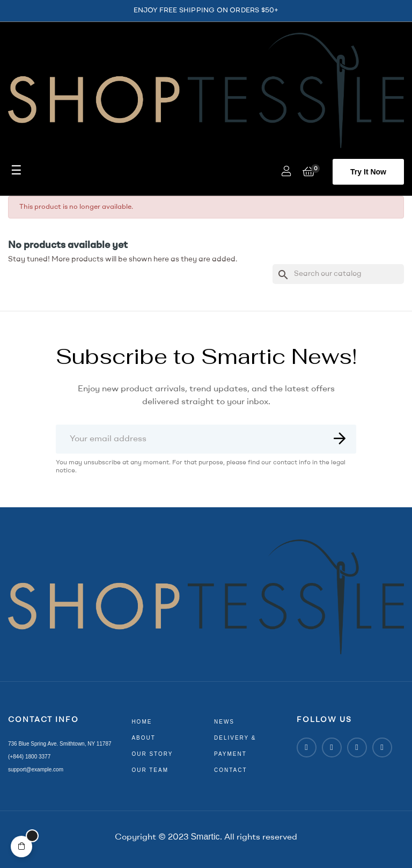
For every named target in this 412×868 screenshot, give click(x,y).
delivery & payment (235, 746)
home (142, 722)
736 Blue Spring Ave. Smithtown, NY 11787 (60, 744)
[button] (368, 172)
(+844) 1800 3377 (29, 757)
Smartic (205, 837)
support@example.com (36, 769)
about (143, 738)
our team (150, 770)
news (224, 722)
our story (152, 754)
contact (231, 770)
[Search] (338, 274)
